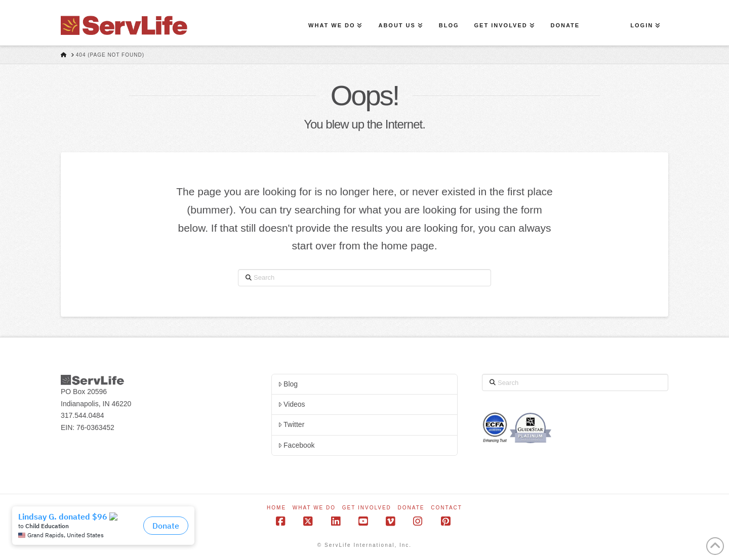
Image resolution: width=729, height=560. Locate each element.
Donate (411, 508)
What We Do (314, 508)
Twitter (291, 424)
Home (276, 508)
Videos (292, 404)
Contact (447, 508)
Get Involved (367, 508)
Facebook (296, 445)
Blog (288, 384)
